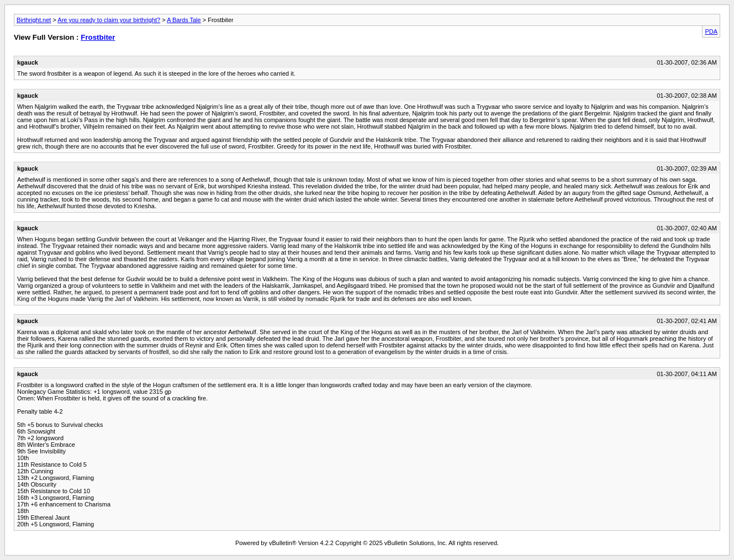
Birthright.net (34, 20)
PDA (711, 31)
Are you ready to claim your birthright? (109, 20)
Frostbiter (98, 37)
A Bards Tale (184, 20)
